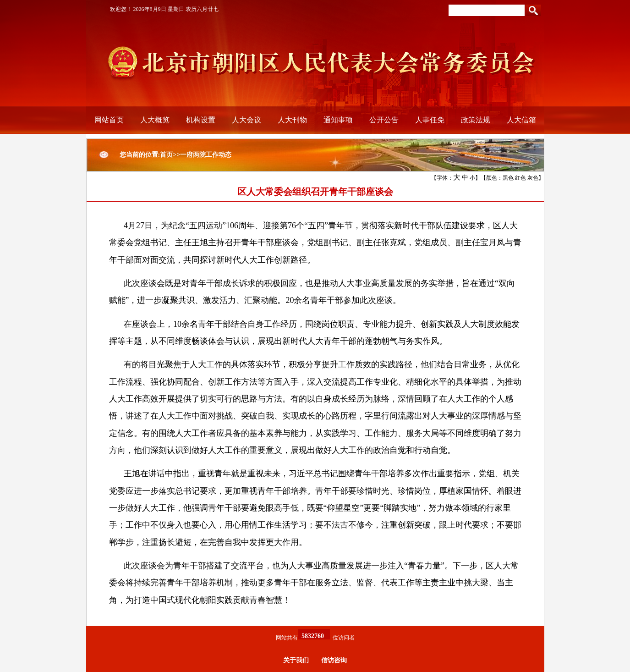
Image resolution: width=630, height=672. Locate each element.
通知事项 (338, 120)
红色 (520, 178)
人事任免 (430, 120)
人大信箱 (521, 120)
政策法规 (476, 120)
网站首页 (109, 120)
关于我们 (296, 660)
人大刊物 (292, 120)
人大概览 (155, 120)
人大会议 (247, 120)
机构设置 (201, 120)
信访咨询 (334, 660)
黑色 (508, 178)
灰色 (533, 178)
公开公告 (384, 120)
